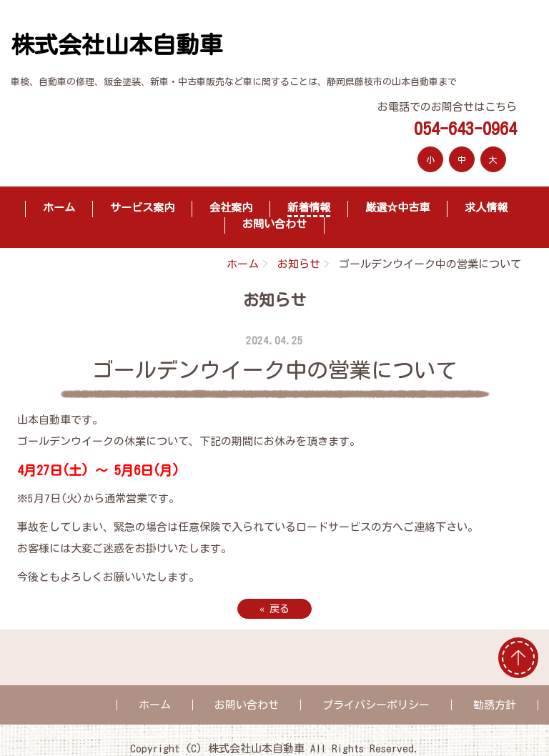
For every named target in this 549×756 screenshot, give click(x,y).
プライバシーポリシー (376, 705)
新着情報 (309, 208)
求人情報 (486, 208)
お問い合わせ (274, 224)
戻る (274, 609)
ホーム (59, 208)
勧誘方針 (495, 705)
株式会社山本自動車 (117, 45)
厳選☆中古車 (397, 208)
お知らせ (299, 264)
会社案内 (231, 208)
